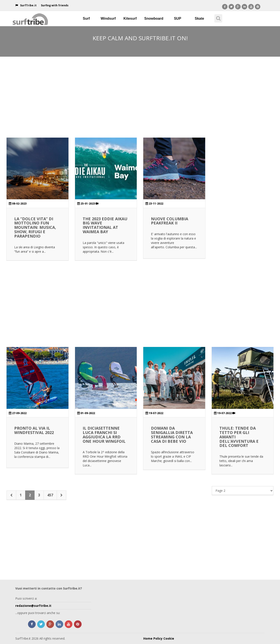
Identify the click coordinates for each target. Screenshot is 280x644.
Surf (86, 18)
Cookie (169, 638)
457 (50, 495)
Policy (158, 638)
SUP (178, 18)
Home (148, 638)
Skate (199, 18)
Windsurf (108, 18)
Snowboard (154, 18)
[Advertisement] (140, 91)
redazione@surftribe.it (33, 606)
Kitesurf (130, 18)
